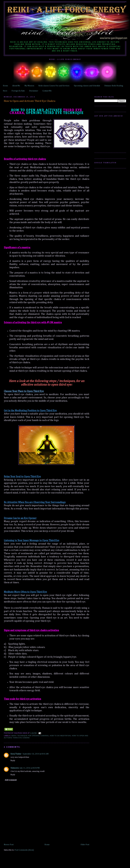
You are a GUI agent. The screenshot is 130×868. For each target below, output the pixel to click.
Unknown (15, 768)
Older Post (85, 845)
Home (5, 86)
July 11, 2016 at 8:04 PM (30, 768)
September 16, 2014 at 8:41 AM (36, 754)
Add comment (11, 780)
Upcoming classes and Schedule (87, 86)
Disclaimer (34, 91)
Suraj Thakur (16, 754)
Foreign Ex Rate (18, 91)
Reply (13, 761)
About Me (16, 86)
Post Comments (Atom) (24, 850)
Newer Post (9, 845)
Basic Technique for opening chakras (30, 736)
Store (5, 91)
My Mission (29, 86)
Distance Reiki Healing (114, 86)
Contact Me (47, 91)
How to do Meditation (60, 736)
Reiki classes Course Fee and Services (54, 86)
